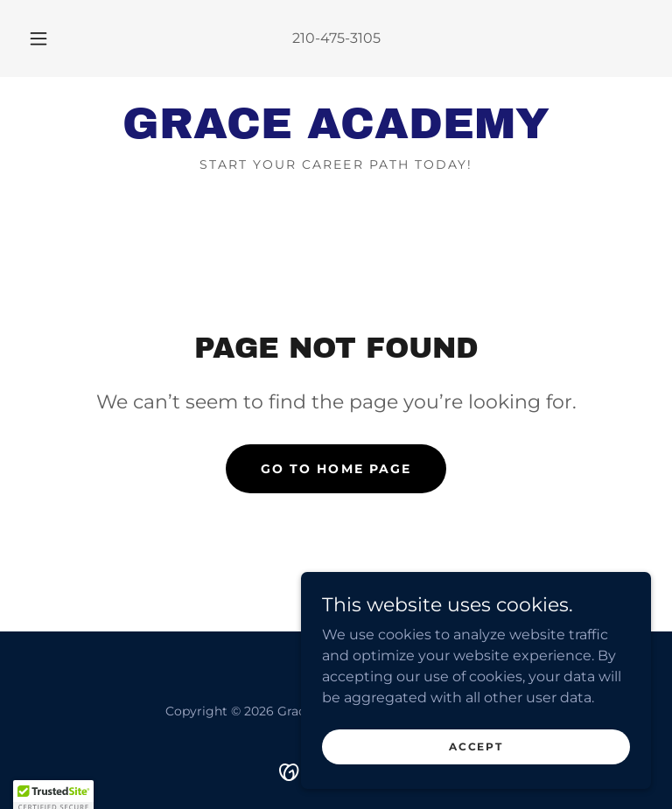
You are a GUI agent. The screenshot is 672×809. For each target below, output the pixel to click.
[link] (336, 133)
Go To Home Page (336, 469)
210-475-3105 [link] (336, 38)
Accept (476, 770)
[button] (48, 38)
